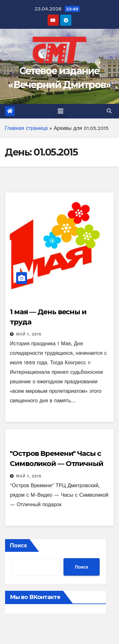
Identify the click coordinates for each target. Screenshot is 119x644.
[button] (109, 111)
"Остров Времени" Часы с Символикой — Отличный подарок (56, 464)
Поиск (18, 545)
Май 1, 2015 (29, 334)
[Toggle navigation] (61, 111)
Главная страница (26, 128)
